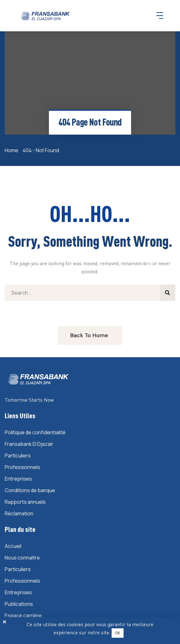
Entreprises (18, 479)
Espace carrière (23, 616)
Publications (19, 604)
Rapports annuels (25, 502)
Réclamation (19, 513)
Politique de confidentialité (35, 432)
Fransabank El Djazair (29, 444)
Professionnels (22, 467)
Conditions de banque (30, 490)
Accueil (13, 546)
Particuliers (18, 456)
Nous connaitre (22, 558)
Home (12, 150)
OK (118, 633)
